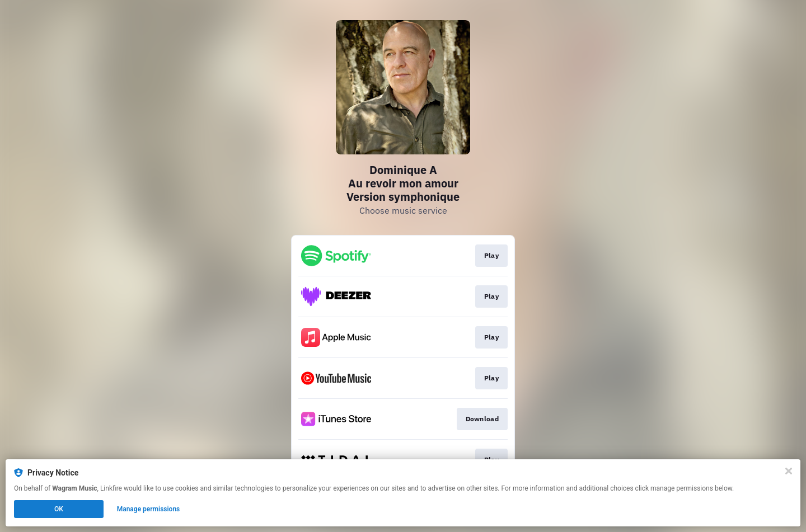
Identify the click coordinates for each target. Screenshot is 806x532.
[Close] (789, 471)
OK (59, 509)
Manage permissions (149, 509)
